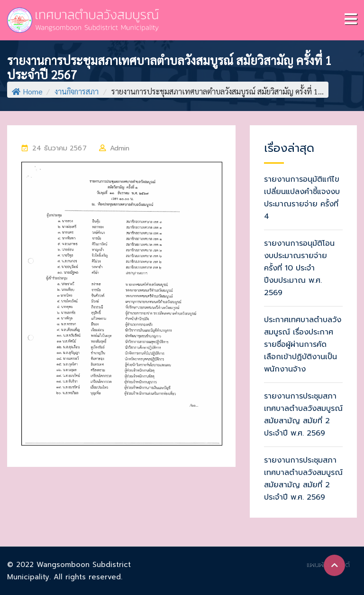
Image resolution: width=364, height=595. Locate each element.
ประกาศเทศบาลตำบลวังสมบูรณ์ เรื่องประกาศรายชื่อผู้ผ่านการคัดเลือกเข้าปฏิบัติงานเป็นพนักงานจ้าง (303, 344)
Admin (120, 148)
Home (27, 91)
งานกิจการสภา (77, 91)
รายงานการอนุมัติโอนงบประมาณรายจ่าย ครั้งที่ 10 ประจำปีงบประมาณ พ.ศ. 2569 (299, 268)
